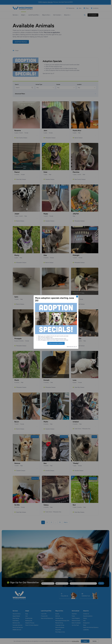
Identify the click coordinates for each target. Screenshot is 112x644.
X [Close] (77, 297)
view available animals (56, 343)
